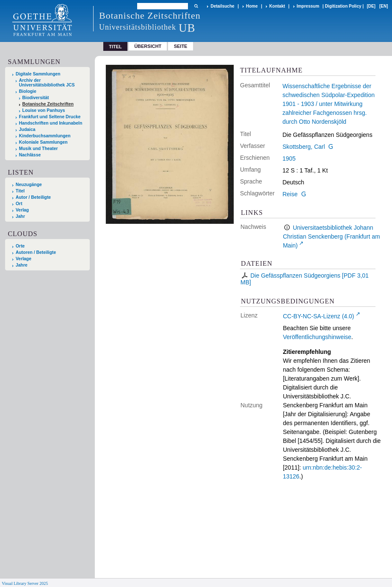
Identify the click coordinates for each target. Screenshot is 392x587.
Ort (19, 204)
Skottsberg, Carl (304, 147)
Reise (290, 194)
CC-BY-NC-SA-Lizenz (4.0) (318, 316)
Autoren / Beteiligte (36, 252)
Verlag (22, 210)
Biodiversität (36, 98)
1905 (289, 159)
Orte (20, 246)
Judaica (27, 129)
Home (252, 6)
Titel (20, 191)
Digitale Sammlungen (38, 74)
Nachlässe (30, 155)
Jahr (20, 216)
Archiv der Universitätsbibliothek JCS (47, 83)
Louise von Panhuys (44, 110)
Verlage (23, 259)
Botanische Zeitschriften (48, 104)
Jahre (22, 265)
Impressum (308, 6)
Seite (181, 46)
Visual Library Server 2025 (25, 583)
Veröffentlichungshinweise (317, 337)
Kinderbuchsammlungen (45, 136)
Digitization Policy (343, 6)
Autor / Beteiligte (33, 197)
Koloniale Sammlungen (43, 142)
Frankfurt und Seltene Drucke (50, 117)
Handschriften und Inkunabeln (51, 123)
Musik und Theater (39, 149)
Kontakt (277, 6)
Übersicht (148, 46)
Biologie (28, 91)
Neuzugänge (29, 185)
